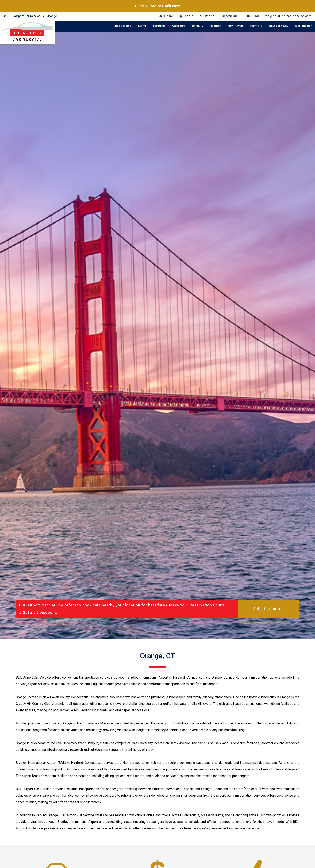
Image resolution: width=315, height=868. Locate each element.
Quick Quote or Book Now (157, 6)
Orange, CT (54, 16)
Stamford (256, 26)
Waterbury (178, 26)
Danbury (198, 26)
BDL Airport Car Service (24, 16)
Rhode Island (122, 26)
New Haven (235, 26)
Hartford (159, 26)
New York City (279, 26)
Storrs (142, 26)
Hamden (215, 26)
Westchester (303, 26)
